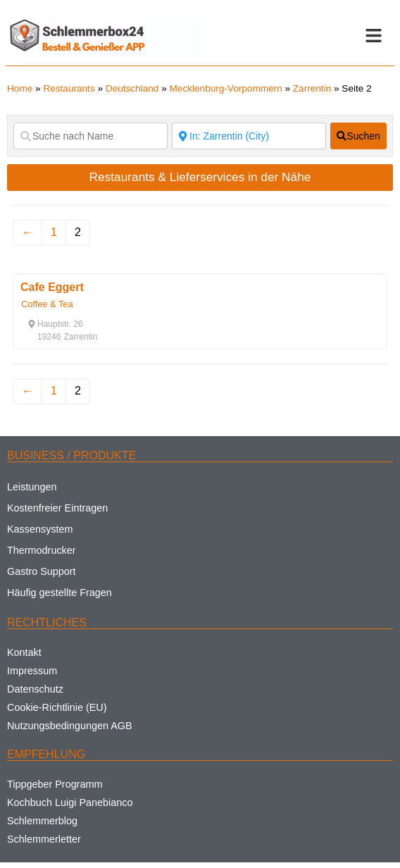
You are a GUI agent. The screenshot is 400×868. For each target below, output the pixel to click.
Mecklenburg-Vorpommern (226, 88)
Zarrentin (312, 88)
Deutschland (132, 88)
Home (20, 88)
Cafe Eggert (52, 287)
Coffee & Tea (47, 304)
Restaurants (69, 88)
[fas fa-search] (358, 136)
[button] (373, 36)
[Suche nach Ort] (249, 136)
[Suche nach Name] (90, 136)
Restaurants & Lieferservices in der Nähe (200, 177)
